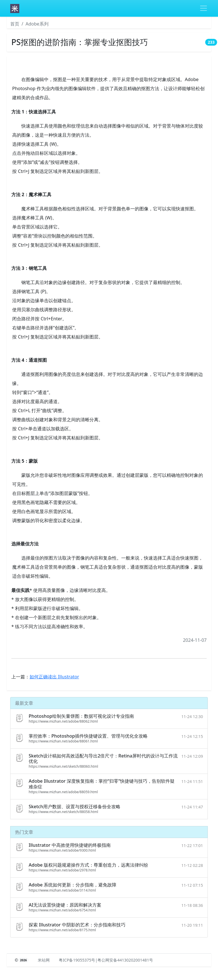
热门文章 (24, 832)
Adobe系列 (37, 24)
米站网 (44, 960)
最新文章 (24, 703)
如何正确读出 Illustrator (54, 677)
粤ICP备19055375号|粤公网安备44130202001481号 (106, 960)
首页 (15, 24)
